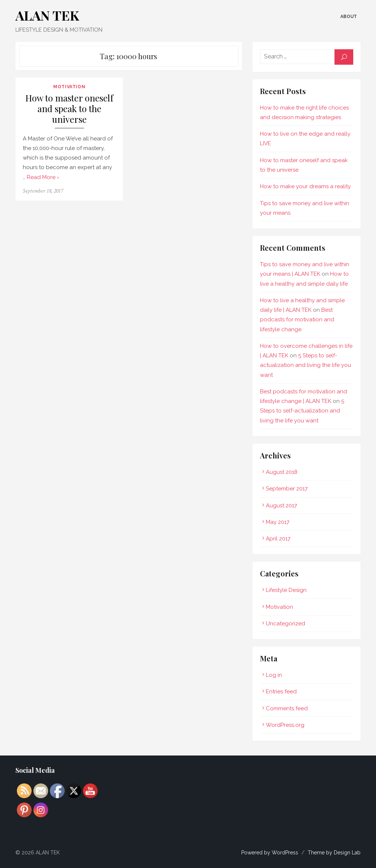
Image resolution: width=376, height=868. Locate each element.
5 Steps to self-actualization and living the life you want (307, 365)
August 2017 (283, 506)
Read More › (35, 177)
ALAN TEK (44, 15)
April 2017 (280, 539)
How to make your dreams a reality (307, 186)
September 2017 (288, 489)
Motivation (67, 87)
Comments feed (288, 708)
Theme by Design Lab (338, 853)
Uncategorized (287, 624)
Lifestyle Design (288, 590)
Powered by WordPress (273, 853)
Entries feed (283, 692)
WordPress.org (287, 725)
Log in (275, 675)
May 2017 (279, 522)
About (352, 17)
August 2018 (283, 472)
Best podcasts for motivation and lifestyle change (309, 320)
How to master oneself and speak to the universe (67, 109)
